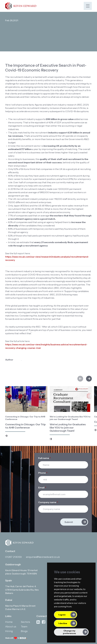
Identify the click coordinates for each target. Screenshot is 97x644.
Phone (43, 473)
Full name (44, 458)
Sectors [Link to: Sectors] (25, 622)
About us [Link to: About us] (11, 627)
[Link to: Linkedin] (38, 622)
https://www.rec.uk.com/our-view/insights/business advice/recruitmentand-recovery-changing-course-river (46, 346)
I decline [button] (63, 623)
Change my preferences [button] (69, 632)
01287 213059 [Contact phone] (13, 557)
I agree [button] (62, 615)
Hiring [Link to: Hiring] (9, 631)
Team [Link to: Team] (24, 627)
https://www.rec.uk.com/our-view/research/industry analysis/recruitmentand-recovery (47, 258)
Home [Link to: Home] (9, 622)
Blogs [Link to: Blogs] (24, 631)
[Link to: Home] (21, 6)
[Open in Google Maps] (24, 572)
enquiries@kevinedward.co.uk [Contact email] (43, 557)
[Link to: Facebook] (44, 622)
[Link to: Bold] (16, 638)
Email (42, 488)
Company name (48, 502)
